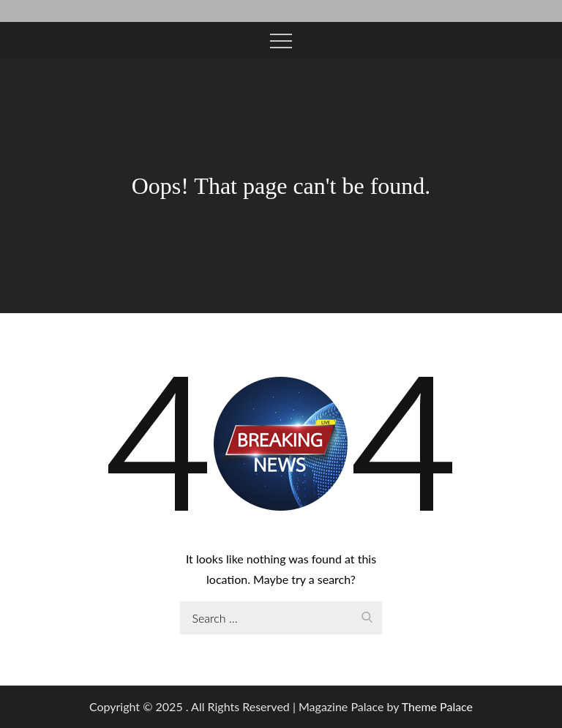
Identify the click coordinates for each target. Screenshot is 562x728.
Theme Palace (437, 706)
